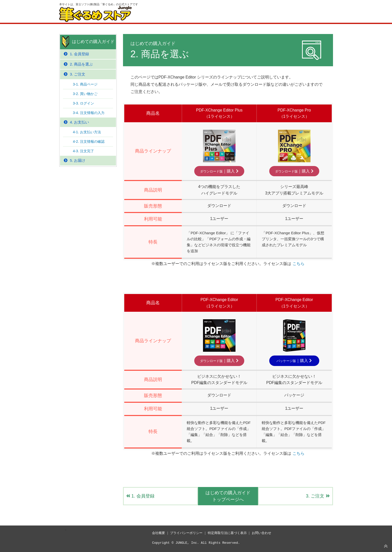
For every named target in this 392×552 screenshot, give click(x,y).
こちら (298, 264)
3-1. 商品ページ (85, 84)
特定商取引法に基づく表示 (227, 533)
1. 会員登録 (140, 496)
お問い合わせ (261, 533)
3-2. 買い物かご (85, 94)
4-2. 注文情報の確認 (89, 141)
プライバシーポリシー (186, 533)
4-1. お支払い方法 (87, 132)
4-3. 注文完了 (83, 151)
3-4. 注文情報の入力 (89, 113)
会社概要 (158, 533)
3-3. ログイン (83, 103)
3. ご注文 (318, 496)
